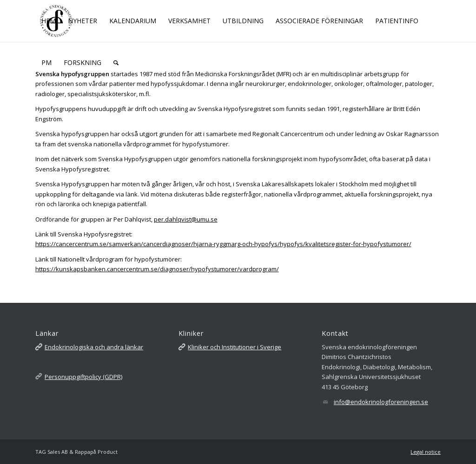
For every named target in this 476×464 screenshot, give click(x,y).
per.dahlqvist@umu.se (186, 219)
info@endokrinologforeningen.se (381, 402)
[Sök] (116, 63)
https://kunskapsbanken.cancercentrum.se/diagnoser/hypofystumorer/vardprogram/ (157, 269)
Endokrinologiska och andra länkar (94, 347)
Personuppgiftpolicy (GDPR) (83, 377)
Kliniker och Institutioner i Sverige (235, 347)
